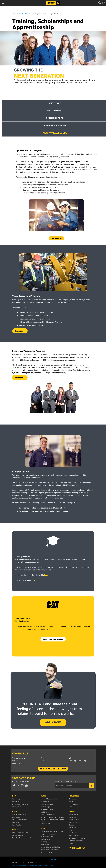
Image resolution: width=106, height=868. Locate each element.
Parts (43, 796)
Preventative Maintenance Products (52, 817)
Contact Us (20, 753)
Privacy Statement (24, 865)
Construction (73, 799)
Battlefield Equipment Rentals (22, 838)
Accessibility (38, 865)
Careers (28, 14)
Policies (32, 865)
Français (53, 859)
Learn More (56, 238)
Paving (43, 758)
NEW (14, 796)
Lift (70, 758)
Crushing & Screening (77, 761)
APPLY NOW (53, 722)
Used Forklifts (17, 825)
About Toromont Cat (76, 814)
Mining (15, 761)
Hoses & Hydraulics (47, 804)
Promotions (73, 827)
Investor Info (73, 833)
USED (14, 811)
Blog (70, 830)
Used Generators (18, 822)
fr (104, 3)
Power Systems (18, 763)
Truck (43, 761)
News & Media (73, 835)
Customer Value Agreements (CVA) (52, 831)
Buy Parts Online (46, 824)
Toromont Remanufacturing (49, 799)
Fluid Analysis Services (48, 836)
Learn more (20, 331)
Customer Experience (76, 841)
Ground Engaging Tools (48, 815)
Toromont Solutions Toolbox (49, 850)
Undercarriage (45, 807)
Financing (44, 842)
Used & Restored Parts (19, 820)
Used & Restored (46, 801)
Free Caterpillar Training (53, 639)
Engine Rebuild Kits (47, 809)
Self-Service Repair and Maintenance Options (52, 820)
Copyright (15, 865)
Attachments (16, 801)
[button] (4, 3)
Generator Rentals (18, 835)
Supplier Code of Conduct (50, 865)
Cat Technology (46, 839)
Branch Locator (74, 820)
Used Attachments (18, 817)
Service (44, 828)
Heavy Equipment (18, 799)
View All (72, 807)
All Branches (73, 822)
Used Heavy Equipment (20, 814)
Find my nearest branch (52, 769)
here (46, 575)
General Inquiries (19, 758)
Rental (15, 830)
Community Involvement (77, 838)
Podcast (71, 843)
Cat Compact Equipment (20, 804)
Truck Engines (45, 812)
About (21, 14)
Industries (74, 796)
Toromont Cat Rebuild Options (50, 847)
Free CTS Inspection (47, 852)
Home (14, 14)
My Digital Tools (77, 848)
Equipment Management (48, 834)
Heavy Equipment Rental (20, 833)
